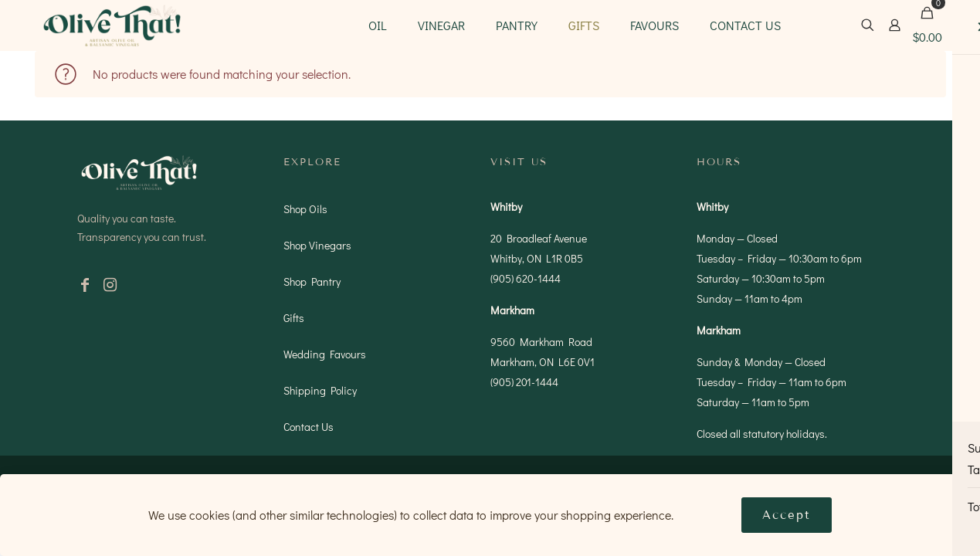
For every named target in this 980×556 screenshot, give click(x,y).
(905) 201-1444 (524, 382)
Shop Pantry (312, 281)
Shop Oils (305, 209)
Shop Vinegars (317, 245)
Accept (787, 515)
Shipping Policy (320, 390)
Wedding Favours (325, 354)
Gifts (294, 318)
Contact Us (309, 427)
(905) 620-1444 (526, 278)
